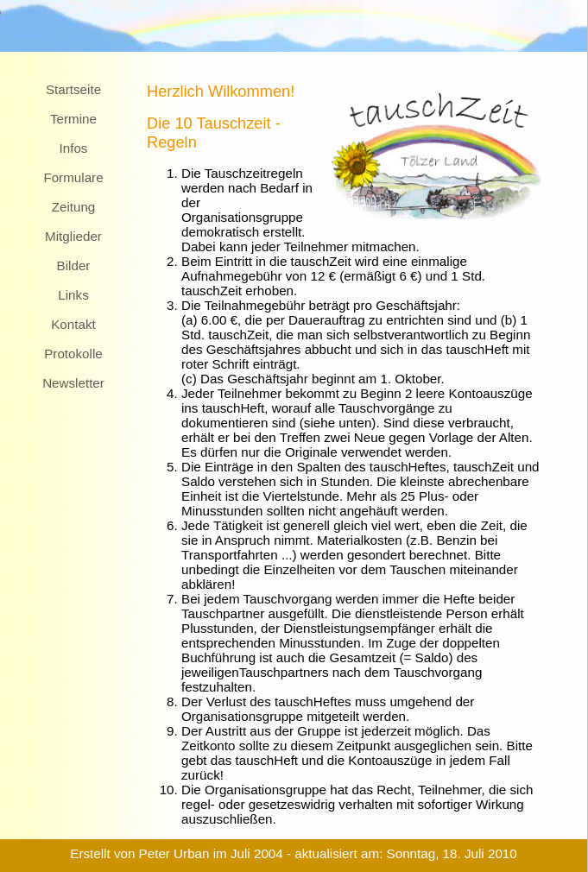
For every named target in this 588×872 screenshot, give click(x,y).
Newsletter (73, 383)
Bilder (74, 265)
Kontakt (73, 324)
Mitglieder (73, 236)
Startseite (73, 89)
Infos (74, 148)
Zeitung (74, 207)
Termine (73, 119)
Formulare (73, 177)
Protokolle (73, 354)
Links (73, 295)
